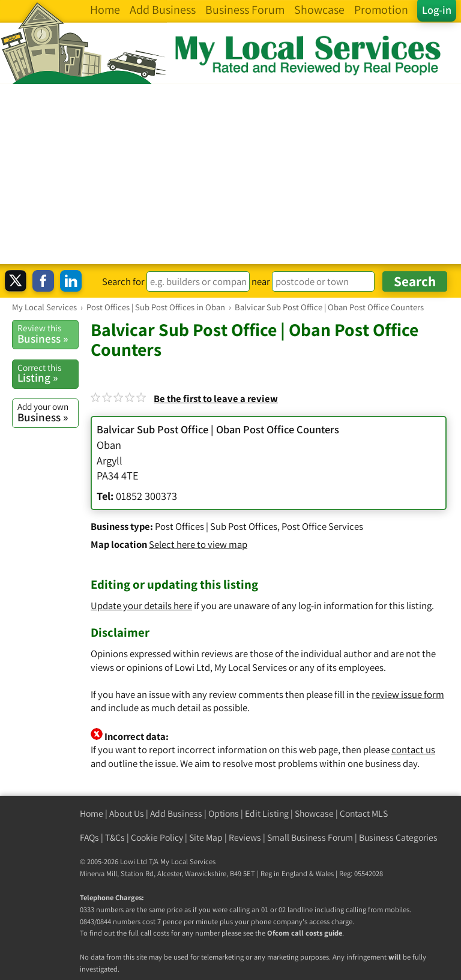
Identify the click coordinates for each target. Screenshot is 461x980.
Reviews (245, 837)
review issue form (408, 694)
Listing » (48, 373)
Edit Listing (267, 813)
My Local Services (188, 861)
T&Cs (115, 837)
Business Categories (398, 837)
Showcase (314, 813)
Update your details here (141, 606)
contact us (413, 750)
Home (92, 813)
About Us (127, 813)
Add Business (176, 813)
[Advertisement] (230, 174)
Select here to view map (198, 544)
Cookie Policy (157, 837)
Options (224, 813)
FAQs (89, 837)
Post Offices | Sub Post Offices (216, 526)
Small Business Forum (310, 837)
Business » (48, 334)
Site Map (206, 837)
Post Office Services (322, 526)
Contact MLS (364, 813)
